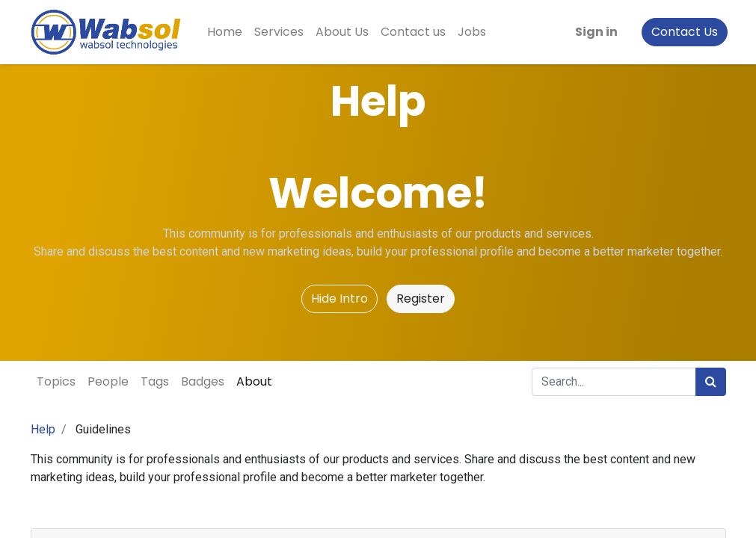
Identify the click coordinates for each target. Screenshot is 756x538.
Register (421, 299)
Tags (155, 381)
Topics (56, 381)
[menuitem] (227, 32)
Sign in (595, 32)
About (254, 381)
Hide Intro (339, 299)
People (108, 381)
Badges (203, 381)
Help (43, 429)
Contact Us (683, 32)
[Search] (711, 382)
